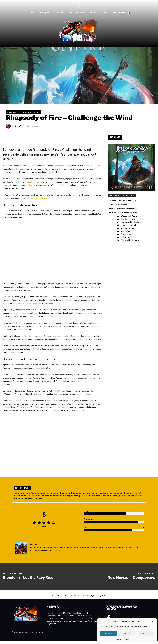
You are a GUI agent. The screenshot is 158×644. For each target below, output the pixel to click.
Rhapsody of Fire (31, 112)
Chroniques (13, 112)
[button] (153, 622)
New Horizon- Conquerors (131, 578)
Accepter (108, 634)
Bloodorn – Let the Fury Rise (28, 578)
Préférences (146, 634)
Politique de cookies (124, 639)
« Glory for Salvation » (38, 198)
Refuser (127, 634)
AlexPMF (19, 126)
